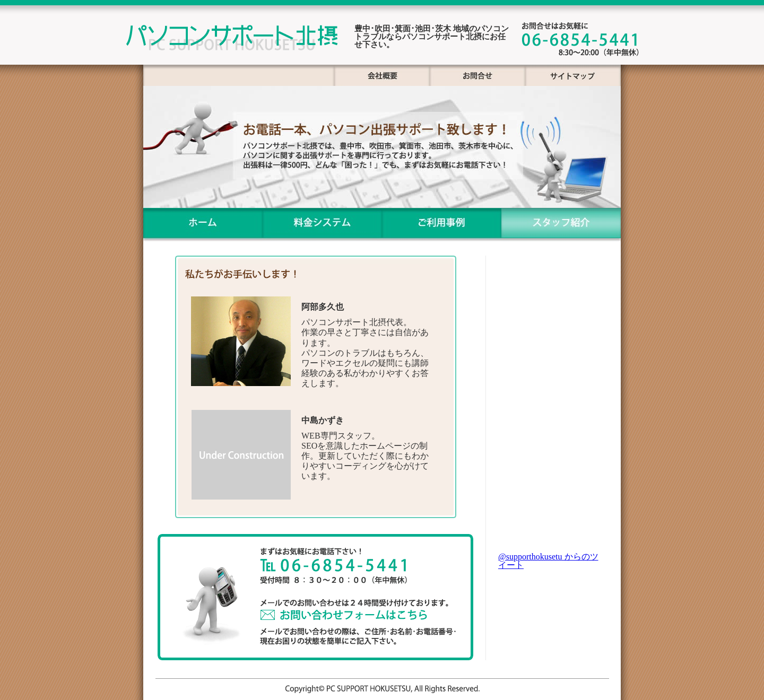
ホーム (203, 225)
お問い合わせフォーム (354, 610)
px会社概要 (382, 75)
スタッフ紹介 (561, 225)
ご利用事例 (442, 225)
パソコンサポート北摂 (231, 40)
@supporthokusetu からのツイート (548, 561)
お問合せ (477, 75)
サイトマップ (573, 75)
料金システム (322, 225)
